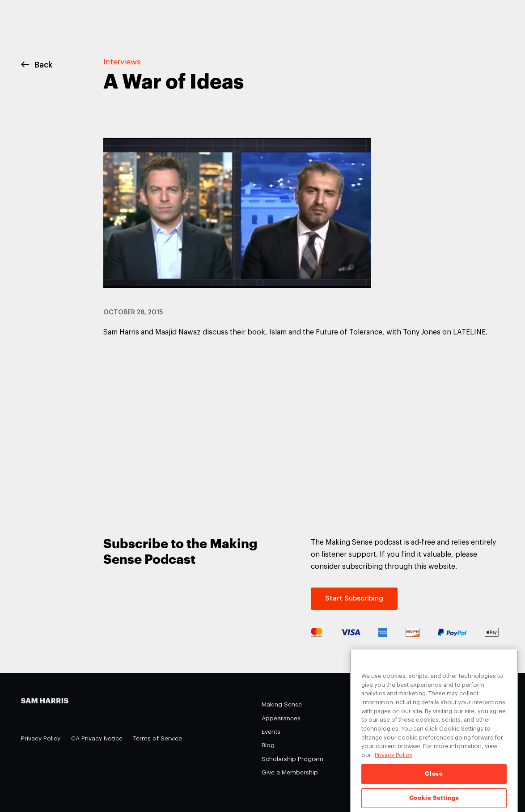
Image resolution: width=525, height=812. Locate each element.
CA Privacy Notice (97, 738)
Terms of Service (158, 738)
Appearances (281, 718)
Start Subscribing (354, 598)
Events (271, 732)
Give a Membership (290, 772)
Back (37, 65)
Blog (268, 745)
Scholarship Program (292, 759)
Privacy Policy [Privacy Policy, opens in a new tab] (394, 761)
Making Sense (282, 704)
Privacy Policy (41, 738)
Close (434, 780)
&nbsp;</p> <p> (237, 421)
